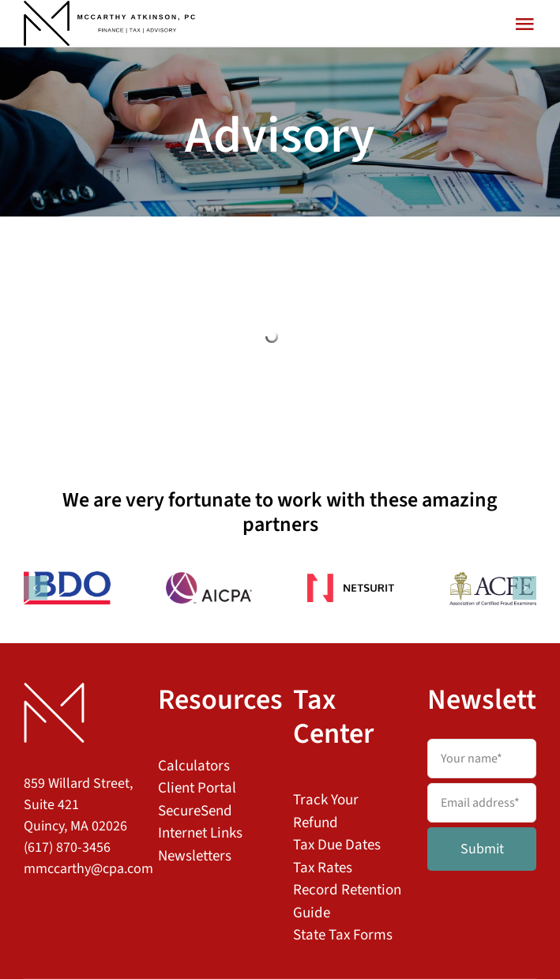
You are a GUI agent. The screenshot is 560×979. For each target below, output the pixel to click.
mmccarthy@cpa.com (88, 869)
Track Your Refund (326, 811)
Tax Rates (323, 868)
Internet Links (200, 833)
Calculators (194, 766)
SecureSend (195, 811)
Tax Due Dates (337, 845)
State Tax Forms (343, 935)
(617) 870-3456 (67, 847)
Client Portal (197, 788)
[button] (36, 588)
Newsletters (195, 856)
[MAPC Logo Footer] (54, 690)
